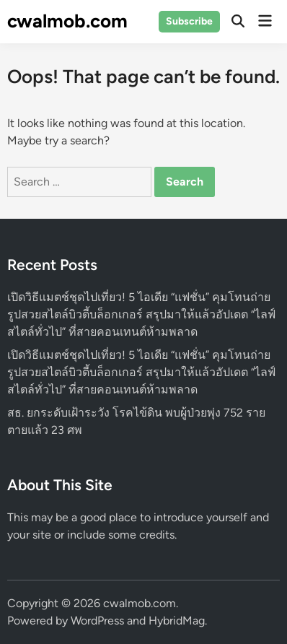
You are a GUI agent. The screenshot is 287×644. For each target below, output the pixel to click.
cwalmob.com (67, 21)
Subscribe (189, 21)
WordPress (97, 621)
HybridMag (177, 621)
